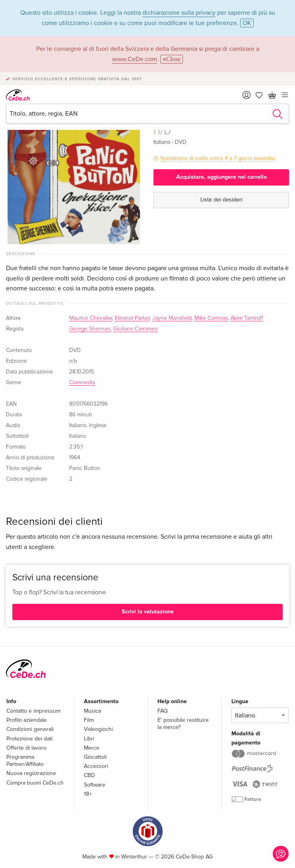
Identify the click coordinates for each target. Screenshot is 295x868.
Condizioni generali (30, 729)
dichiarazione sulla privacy (179, 13)
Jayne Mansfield (172, 318)
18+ (88, 794)
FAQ (163, 711)
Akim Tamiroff (247, 318)
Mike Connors (211, 318)
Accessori (96, 766)
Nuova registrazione (31, 773)
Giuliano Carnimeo (136, 329)
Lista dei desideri (221, 200)
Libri (89, 739)
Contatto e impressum (33, 711)
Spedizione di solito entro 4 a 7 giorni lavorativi (218, 158)
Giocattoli (95, 757)
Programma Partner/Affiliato (25, 761)
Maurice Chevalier (91, 318)
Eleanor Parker (132, 318)
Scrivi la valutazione (148, 612)
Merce (92, 748)
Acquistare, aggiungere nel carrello (221, 177)
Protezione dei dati (29, 739)
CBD (89, 775)
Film (89, 720)
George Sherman (90, 329)
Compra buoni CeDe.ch (35, 783)
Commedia (82, 383)
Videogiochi (98, 729)
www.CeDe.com (135, 59)
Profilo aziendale (27, 720)
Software (95, 785)
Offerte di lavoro (26, 748)
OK (247, 23)
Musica (92, 711)
